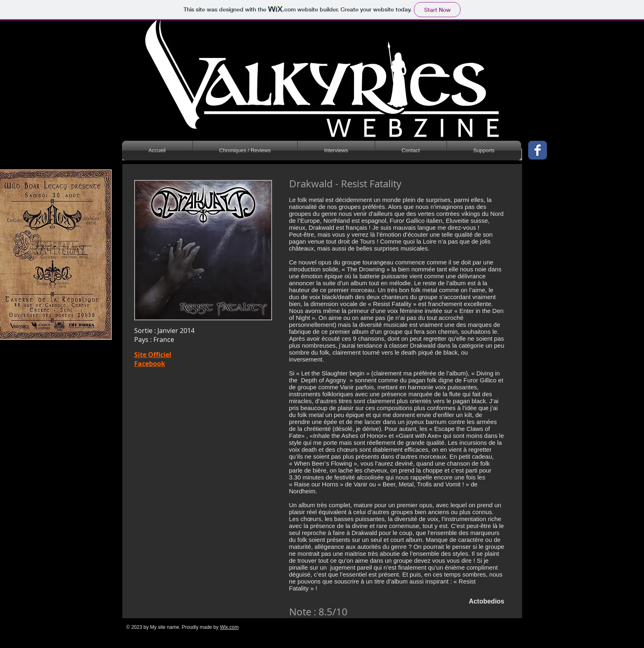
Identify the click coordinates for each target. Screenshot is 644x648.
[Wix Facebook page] (538, 150)
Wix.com (229, 627)
